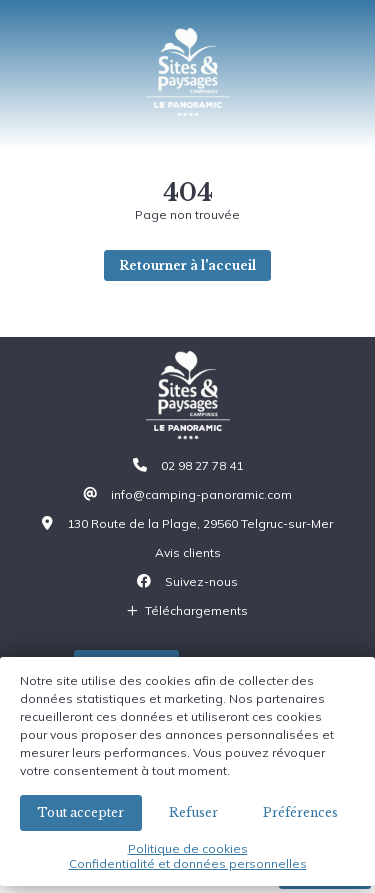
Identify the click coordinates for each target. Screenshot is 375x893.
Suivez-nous (201, 581)
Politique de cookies (188, 848)
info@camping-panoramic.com (201, 494)
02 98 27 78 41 (202, 465)
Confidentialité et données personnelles (188, 863)
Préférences (300, 812)
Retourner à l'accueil (187, 265)
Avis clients (188, 552)
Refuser (193, 812)
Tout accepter (80, 812)
